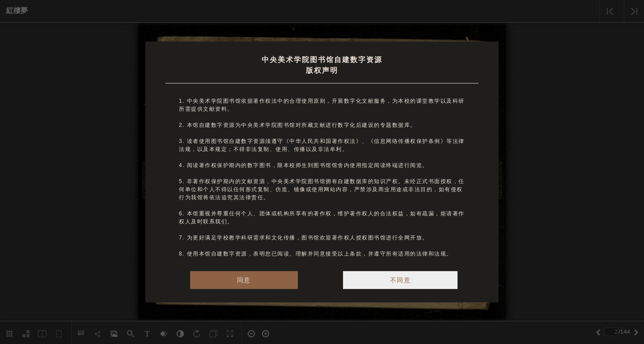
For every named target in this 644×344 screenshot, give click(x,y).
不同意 (400, 280)
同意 (244, 280)
